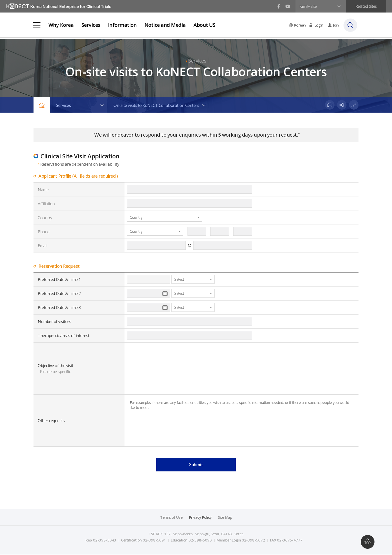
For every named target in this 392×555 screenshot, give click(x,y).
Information (123, 25)
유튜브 (286, 6)
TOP (368, 543)
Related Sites (365, 6)
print (330, 105)
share (342, 105)
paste (354, 105)
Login (320, 25)
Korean (301, 25)
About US (205, 25)
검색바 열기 (353, 25)
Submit (196, 465)
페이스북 (277, 6)
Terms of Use (171, 518)
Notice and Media (166, 25)
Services (91, 25)
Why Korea (62, 25)
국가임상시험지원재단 (60, 6)
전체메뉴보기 (37, 25)
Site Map (225, 518)
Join (337, 25)
